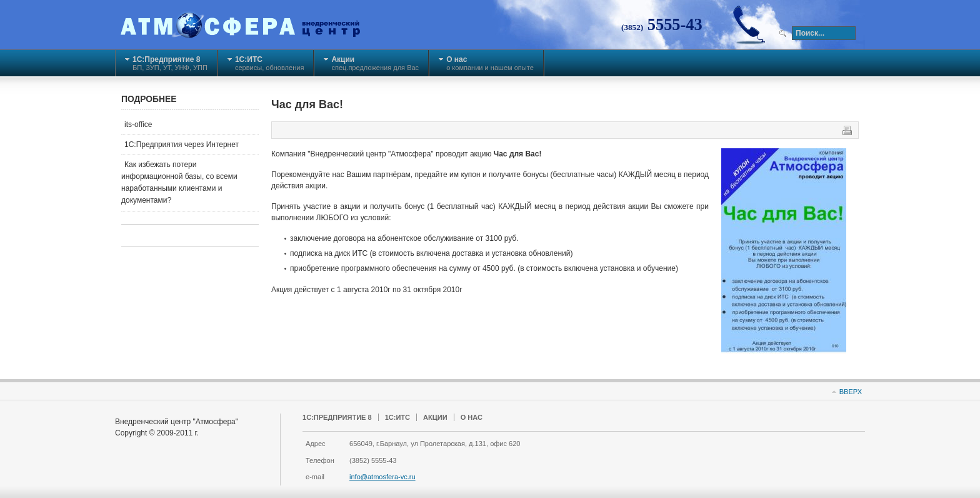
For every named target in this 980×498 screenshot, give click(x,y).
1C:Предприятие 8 (337, 417)
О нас (472, 417)
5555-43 (662, 24)
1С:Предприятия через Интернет (182, 145)
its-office (138, 124)
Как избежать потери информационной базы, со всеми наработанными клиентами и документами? (179, 183)
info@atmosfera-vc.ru (382, 477)
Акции (435, 417)
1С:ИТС (397, 417)
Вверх (851, 392)
